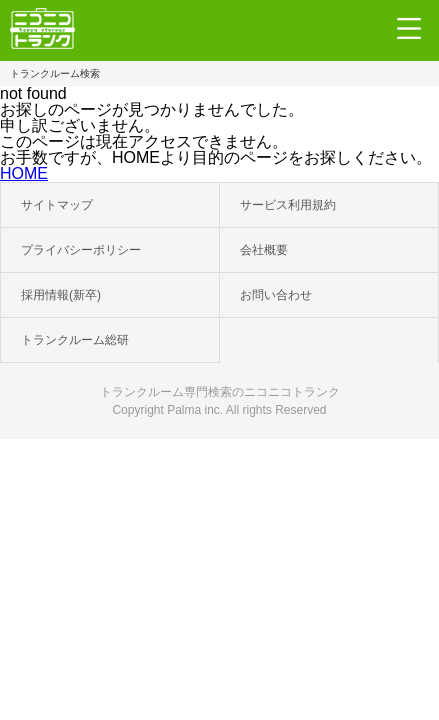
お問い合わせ (276, 295)
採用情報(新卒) (61, 295)
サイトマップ (57, 205)
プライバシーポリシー (81, 250)
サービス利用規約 (288, 205)
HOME (24, 173)
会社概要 (264, 250)
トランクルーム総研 (75, 340)
